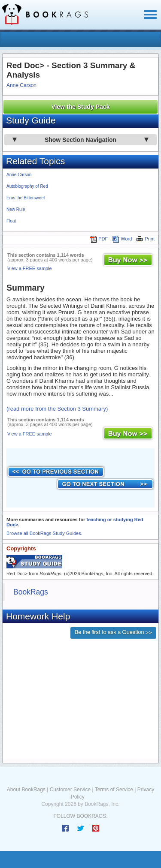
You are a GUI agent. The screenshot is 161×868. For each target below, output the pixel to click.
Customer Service (70, 790)
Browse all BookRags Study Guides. (44, 533)
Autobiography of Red (27, 186)
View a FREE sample (30, 268)
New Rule (16, 209)
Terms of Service (114, 790)
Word (122, 239)
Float (11, 221)
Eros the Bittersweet (26, 198)
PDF (99, 239)
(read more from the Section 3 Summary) (57, 409)
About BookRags (26, 790)
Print (145, 239)
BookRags (31, 592)
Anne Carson (21, 85)
